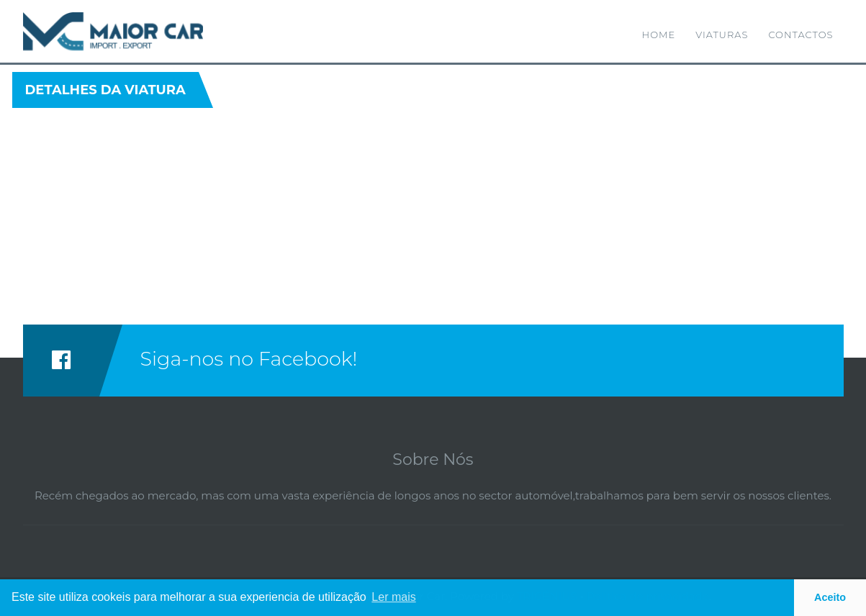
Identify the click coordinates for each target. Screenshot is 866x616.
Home (659, 35)
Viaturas (722, 35)
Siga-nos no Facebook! (249, 359)
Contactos (800, 35)
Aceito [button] (830, 597)
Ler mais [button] (393, 597)
